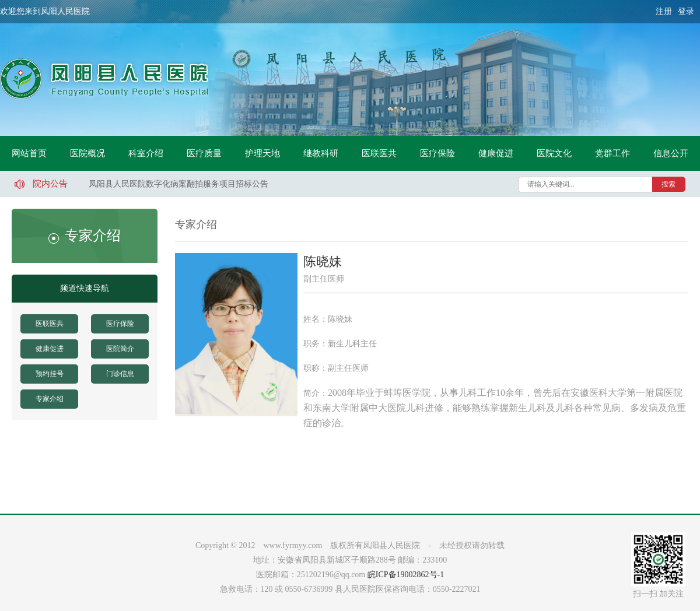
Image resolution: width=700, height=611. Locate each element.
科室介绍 (146, 153)
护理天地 (262, 153)
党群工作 (612, 153)
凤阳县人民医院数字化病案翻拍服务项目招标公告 (178, 184)
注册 (664, 11)
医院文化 (554, 153)
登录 (686, 11)
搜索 (668, 184)
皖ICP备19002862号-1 (406, 575)
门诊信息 (120, 374)
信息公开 (671, 153)
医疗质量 (204, 153)
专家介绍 (50, 399)
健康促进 (496, 153)
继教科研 (321, 153)
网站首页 (29, 153)
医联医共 (379, 153)
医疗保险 (437, 153)
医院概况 (87, 153)
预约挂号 (50, 374)
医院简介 (120, 349)
